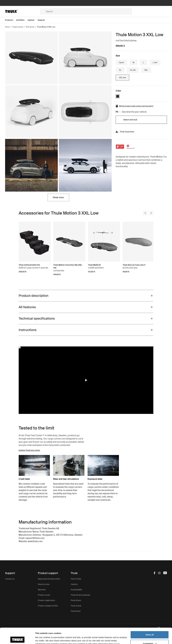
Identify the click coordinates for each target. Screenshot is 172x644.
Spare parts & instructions (49, 579)
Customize (150, 628)
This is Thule (76, 579)
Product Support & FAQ (48, 606)
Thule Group (76, 606)
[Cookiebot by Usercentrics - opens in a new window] (17, 639)
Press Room (76, 600)
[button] (86, 380)
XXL (146, 70)
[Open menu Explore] (33, 20)
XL (120, 70)
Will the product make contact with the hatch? (136, 106)
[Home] (23, 11)
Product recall (44, 595)
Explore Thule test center (29, 450)
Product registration (46, 600)
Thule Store (76, 611)
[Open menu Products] (11, 20)
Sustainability (76, 590)
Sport (121, 62)
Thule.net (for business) (80, 595)
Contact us (10, 579)
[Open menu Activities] (22, 20)
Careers (74, 584)
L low (155, 62)
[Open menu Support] (43, 20)
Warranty (42, 590)
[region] (86, 380)
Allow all (150, 619)
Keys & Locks (44, 584)
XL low (133, 70)
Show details (41, 639)
